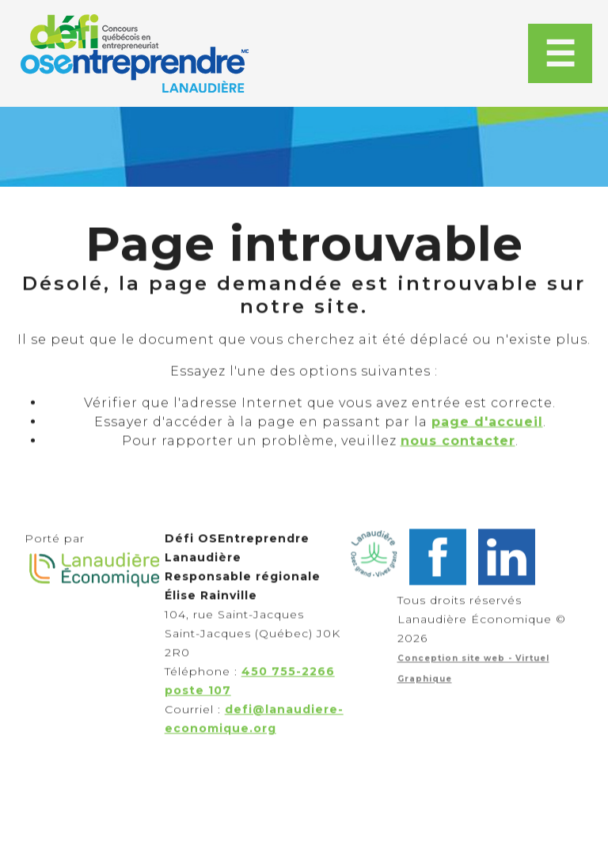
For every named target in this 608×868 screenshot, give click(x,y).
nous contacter (458, 453)
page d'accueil (487, 434)
